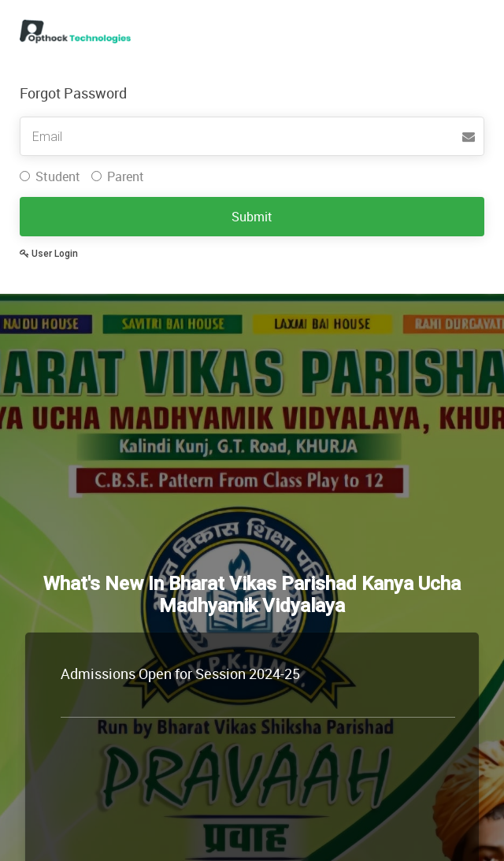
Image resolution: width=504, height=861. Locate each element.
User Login (49, 254)
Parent (118, 176)
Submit (252, 217)
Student (50, 176)
